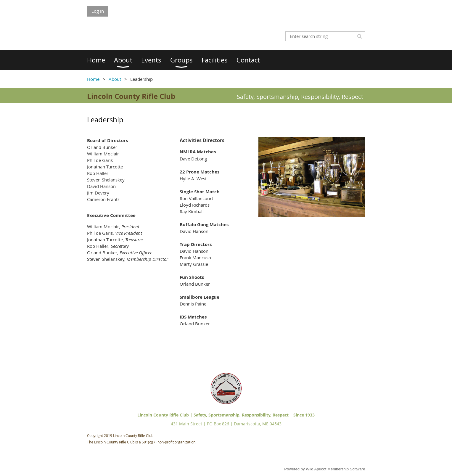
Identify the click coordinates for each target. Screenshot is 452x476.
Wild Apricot (316, 469)
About (115, 79)
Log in (98, 11)
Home (93, 79)
